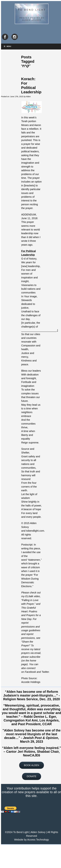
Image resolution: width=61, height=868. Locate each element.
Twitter (45, 672)
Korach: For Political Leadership (31, 85)
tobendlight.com (35, 531)
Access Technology (38, 840)
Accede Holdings (31, 682)
